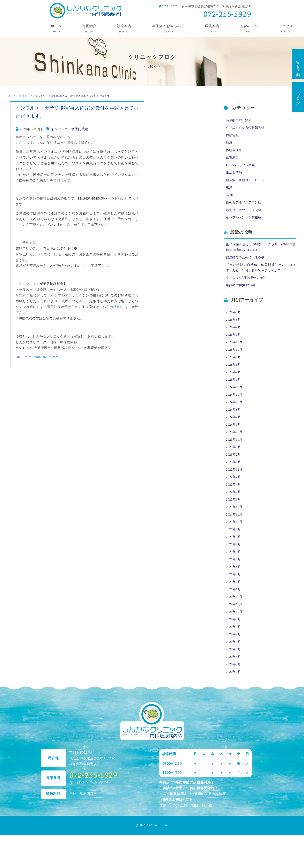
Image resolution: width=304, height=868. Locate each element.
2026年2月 (234, 334)
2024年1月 (234, 436)
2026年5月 (234, 319)
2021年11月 (235, 529)
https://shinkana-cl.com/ (42, 357)
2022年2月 (234, 506)
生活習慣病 (234, 175)
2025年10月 (235, 358)
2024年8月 (234, 420)
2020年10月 (235, 631)
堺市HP (119, 307)
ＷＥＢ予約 (298, 64)
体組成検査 (234, 151)
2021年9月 (234, 545)
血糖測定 (233, 159)
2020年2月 (234, 693)
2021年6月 (234, 568)
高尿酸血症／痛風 (240, 120)
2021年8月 (234, 553)
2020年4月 (234, 678)
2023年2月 (234, 467)
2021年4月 (234, 584)
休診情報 (233, 136)
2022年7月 (234, 490)
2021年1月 (234, 607)
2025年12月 (235, 350)
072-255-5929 (227, 14)
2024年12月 (235, 397)
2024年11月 (235, 405)
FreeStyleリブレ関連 (241, 167)
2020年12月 (235, 615)
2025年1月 (234, 389)
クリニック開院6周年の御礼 (247, 284)
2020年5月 (234, 670)
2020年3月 (234, 685)
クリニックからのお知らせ (246, 128)
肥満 (229, 190)
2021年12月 (235, 522)
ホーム (12, 96)
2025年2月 (234, 381)
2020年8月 (234, 646)
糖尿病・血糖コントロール (246, 183)
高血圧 (231, 198)
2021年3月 (234, 592)
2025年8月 (234, 366)
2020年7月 (234, 654)
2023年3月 (234, 459)
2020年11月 (235, 623)
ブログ (298, 97)
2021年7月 (234, 561)
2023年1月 (234, 475)
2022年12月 (235, 483)
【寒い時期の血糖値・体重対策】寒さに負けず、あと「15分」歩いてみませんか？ (261, 273)
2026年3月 (234, 327)
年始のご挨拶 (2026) (241, 292)
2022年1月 (234, 514)
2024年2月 (234, 428)
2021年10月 (235, 537)
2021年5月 (234, 576)
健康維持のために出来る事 (246, 262)
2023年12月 (235, 444)
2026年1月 (234, 342)
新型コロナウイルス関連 (245, 214)
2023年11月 (235, 451)
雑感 (229, 144)
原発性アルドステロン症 (245, 206)
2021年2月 (234, 600)
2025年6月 (234, 373)
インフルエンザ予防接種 (70, 129)
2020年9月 (234, 639)
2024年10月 (235, 412)
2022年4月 (234, 498)
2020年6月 (234, 662)
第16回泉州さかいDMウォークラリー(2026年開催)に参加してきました (261, 252)
